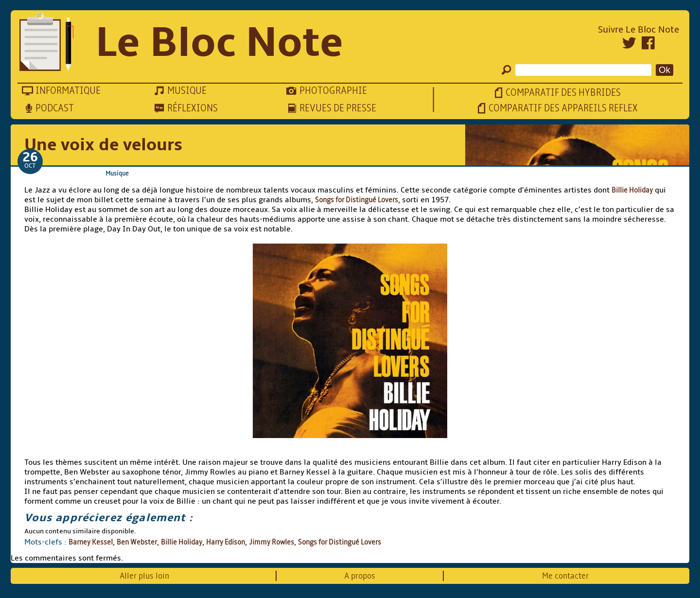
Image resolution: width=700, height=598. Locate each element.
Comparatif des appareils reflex (563, 108)
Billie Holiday (632, 190)
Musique (117, 173)
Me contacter (565, 576)
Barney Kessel (91, 542)
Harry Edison (226, 542)
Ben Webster (137, 542)
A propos (360, 576)
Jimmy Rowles (271, 542)
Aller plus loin (144, 576)
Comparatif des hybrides (563, 93)
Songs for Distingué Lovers (357, 200)
